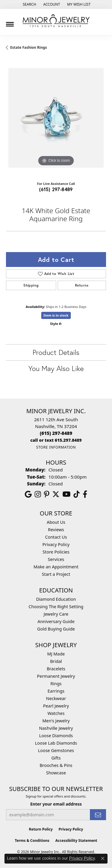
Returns (82, 285)
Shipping (31, 285)
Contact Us (56, 537)
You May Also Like (56, 368)
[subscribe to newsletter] (98, 815)
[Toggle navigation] (10, 22)
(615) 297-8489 (56, 189)
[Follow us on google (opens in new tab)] (28, 494)
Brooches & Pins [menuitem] (56, 765)
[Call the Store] (56, 433)
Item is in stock (56, 315)
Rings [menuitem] (56, 684)
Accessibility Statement (76, 841)
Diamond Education (56, 599)
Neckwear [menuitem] (56, 698)
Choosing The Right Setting (56, 607)
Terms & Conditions (32, 841)
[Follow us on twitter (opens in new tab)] (56, 494)
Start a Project (56, 574)
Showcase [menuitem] (56, 773)
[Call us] (56, 440)
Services (56, 559)
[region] (56, 118)
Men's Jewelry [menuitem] (56, 721)
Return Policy (41, 829)
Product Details (56, 352)
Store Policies (56, 552)
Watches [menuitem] (56, 713)
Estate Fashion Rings (29, 47)
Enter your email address (56, 804)
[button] (29, 4)
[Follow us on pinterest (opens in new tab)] (47, 494)
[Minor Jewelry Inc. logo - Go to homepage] (56, 21)
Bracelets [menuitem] (56, 669)
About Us (56, 522)
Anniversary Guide (56, 621)
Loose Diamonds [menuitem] (56, 736)
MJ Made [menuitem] (56, 654)
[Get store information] (56, 447)
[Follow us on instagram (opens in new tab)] (38, 494)
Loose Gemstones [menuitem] (56, 750)
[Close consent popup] (103, 858)
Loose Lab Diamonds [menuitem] (56, 743)
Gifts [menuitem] (56, 758)
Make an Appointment (56, 567)
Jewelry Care (56, 614)
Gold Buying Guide (56, 629)
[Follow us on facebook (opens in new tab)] (85, 494)
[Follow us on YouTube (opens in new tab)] (66, 494)
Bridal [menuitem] (56, 661)
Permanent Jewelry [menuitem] (56, 676)
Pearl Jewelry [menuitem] (56, 706)
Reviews (56, 530)
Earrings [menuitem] (56, 691)
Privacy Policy (56, 544)
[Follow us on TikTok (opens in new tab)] (77, 494)
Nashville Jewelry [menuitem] (56, 728)
